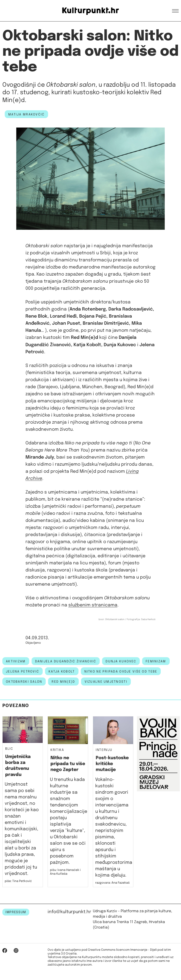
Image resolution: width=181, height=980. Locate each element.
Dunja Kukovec (121, 661)
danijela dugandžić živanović (66, 661)
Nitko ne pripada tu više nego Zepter (68, 764)
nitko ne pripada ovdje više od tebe (121, 672)
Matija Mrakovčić (26, 115)
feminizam (156, 661)
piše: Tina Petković (18, 881)
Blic (9, 749)
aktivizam (16, 661)
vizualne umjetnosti (106, 682)
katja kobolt (62, 672)
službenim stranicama (93, 605)
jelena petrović (23, 672)
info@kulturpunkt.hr (69, 912)
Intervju (104, 750)
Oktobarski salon (24, 682)
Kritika (57, 750)
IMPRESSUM (16, 912)
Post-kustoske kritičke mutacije (112, 764)
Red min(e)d (63, 682)
